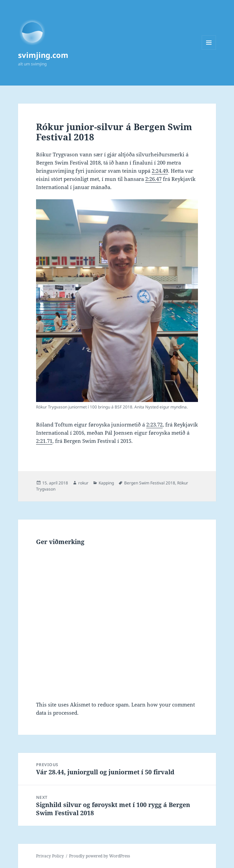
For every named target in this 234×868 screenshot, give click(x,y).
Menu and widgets (209, 50)
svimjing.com (43, 55)
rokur (83, 483)
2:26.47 (153, 179)
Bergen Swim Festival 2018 (150, 483)
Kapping (106, 483)
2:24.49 (160, 171)
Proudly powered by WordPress (99, 856)
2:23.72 (154, 424)
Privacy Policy (50, 856)
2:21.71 (44, 441)
